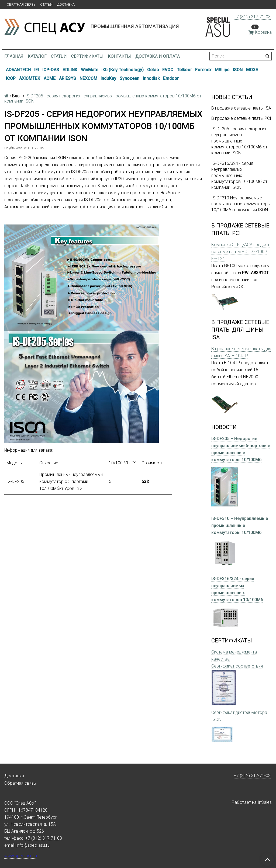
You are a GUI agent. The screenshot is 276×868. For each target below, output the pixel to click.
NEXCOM (88, 78)
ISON (238, 70)
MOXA (252, 70)
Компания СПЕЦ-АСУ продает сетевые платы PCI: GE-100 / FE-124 (240, 252)
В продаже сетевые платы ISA (241, 108)
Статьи (46, 4)
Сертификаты (87, 56)
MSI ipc (222, 70)
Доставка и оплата (158, 56)
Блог (17, 96)
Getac (153, 70)
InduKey (108, 78)
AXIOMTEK (30, 78)
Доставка (66, 4)
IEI (37, 70)
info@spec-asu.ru (33, 845)
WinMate (89, 70)
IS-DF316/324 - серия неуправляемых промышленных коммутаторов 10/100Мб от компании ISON (239, 176)
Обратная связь (21, 4)
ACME (50, 78)
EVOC (168, 70)
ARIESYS (68, 78)
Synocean (130, 78)
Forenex (203, 70)
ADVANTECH (18, 70)
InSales (265, 802)
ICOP (11, 78)
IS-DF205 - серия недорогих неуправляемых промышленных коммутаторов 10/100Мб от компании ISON (239, 141)
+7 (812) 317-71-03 (252, 17)
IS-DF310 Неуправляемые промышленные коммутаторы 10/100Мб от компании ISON (241, 204)
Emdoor (171, 78)
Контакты (119, 56)
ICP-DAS (51, 70)
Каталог (37, 56)
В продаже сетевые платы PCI (241, 118)
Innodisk (151, 78)
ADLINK (70, 70)
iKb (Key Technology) (123, 70)
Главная (14, 56)
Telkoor (184, 70)
